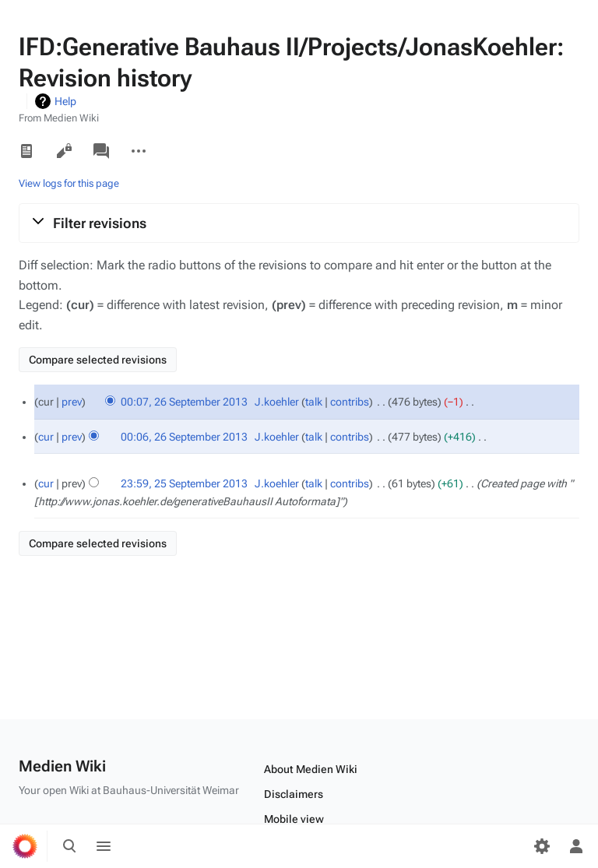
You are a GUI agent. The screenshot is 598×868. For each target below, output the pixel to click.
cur (46, 437)
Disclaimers (294, 794)
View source (64, 151)
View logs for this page (69, 183)
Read (26, 151)
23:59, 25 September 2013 (184, 483)
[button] (299, 223)
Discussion (101, 151)
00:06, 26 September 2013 (184, 437)
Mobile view (294, 819)
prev (72, 402)
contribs (350, 402)
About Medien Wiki (311, 769)
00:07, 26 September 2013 (184, 402)
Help (65, 101)
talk (314, 402)
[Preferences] (542, 846)
